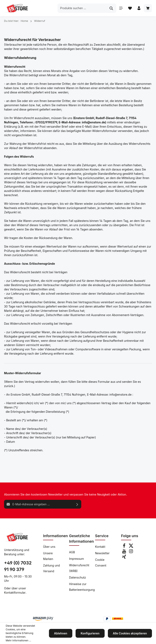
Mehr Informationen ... (18, 640)
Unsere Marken (48, 556)
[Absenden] (77, 504)
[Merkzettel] (130, 8)
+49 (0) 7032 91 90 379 (18, 566)
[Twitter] (131, 547)
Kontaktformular (15, 593)
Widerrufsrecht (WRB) (79, 568)
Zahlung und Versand (51, 568)
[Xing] (124, 558)
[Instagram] (131, 552)
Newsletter (102, 553)
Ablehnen (61, 633)
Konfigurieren (90, 633)
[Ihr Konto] (139, 8)
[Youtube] (125, 552)
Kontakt (100, 547)
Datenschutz (77, 577)
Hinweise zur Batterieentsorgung (82, 587)
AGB (72, 552)
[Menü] (121, 8)
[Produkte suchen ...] (82, 8)
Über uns (49, 547)
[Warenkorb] (148, 8)
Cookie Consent (101, 563)
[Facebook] (125, 547)
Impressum (76, 559)
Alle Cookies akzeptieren (130, 633)
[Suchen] (111, 8)
